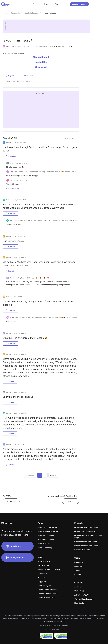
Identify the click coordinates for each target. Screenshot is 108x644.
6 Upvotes (10, 213)
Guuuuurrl (41, 67)
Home (5, 13)
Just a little (41, 62)
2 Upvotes (10, 76)
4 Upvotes (10, 246)
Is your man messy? (50, 13)
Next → (53, 475)
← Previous (30, 475)
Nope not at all (41, 57)
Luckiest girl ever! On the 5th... (62, 496)
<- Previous (11, 501)
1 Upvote (10, 381)
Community (16, 13)
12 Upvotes (11, 156)
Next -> (71, 501)
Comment (28, 76)
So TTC (7, 496)
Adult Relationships (31, 13)
